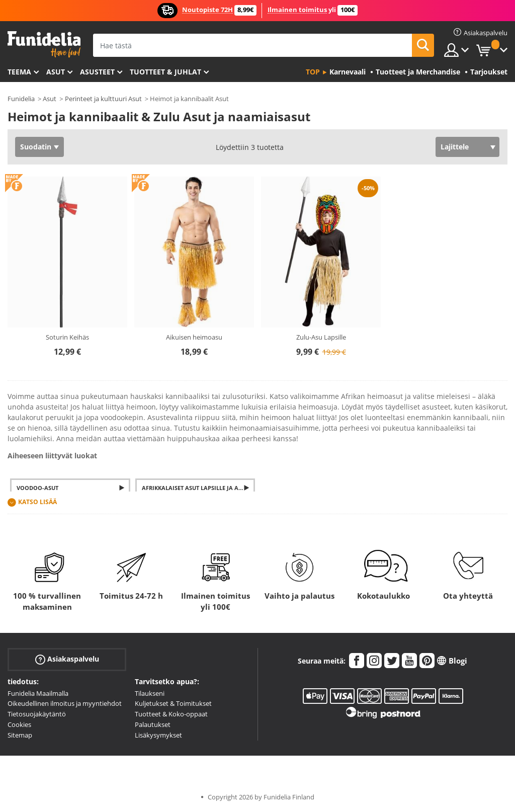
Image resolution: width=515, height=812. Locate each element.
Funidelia (21, 99)
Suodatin (36, 147)
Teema (19, 72)
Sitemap (20, 735)
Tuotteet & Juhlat (165, 72)
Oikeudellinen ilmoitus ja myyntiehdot (65, 703)
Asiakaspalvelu (67, 659)
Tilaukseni (150, 693)
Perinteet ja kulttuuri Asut (103, 99)
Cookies (19, 724)
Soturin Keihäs (67, 337)
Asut (56, 72)
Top (313, 72)
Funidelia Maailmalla (38, 693)
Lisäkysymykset (158, 735)
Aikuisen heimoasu (194, 337)
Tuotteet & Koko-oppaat (171, 714)
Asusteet (97, 72)
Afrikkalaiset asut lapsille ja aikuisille (199, 488)
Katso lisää (37, 502)
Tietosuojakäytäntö (37, 714)
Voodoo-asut (37, 488)
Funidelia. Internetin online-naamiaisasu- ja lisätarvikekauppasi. (44, 45)
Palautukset (153, 724)
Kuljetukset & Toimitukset (173, 703)
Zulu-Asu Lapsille (321, 337)
